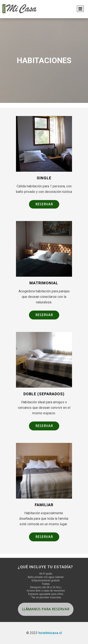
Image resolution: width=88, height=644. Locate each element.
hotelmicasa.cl (50, 633)
